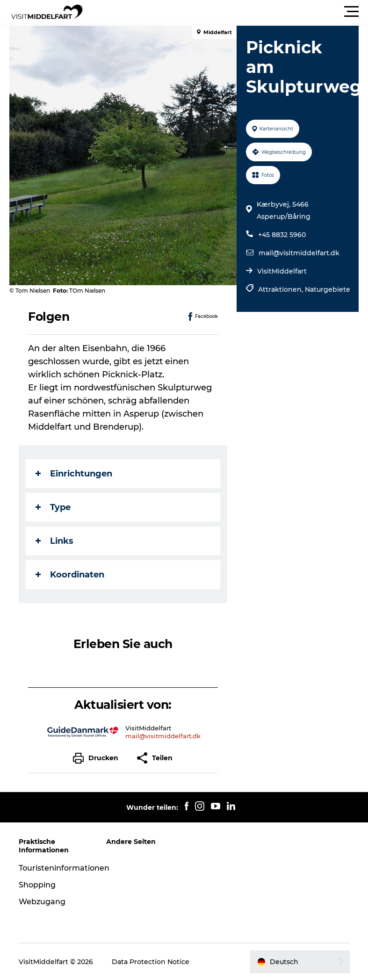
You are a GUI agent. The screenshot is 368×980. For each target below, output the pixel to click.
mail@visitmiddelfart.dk (299, 253)
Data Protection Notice (151, 962)
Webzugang (42, 902)
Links (54, 541)
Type (53, 507)
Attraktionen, (281, 289)
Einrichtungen (74, 474)
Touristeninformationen (64, 868)
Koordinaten (70, 575)
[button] (226, 12)
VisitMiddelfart (282, 271)
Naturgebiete (328, 289)
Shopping (37, 885)
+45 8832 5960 (282, 235)
